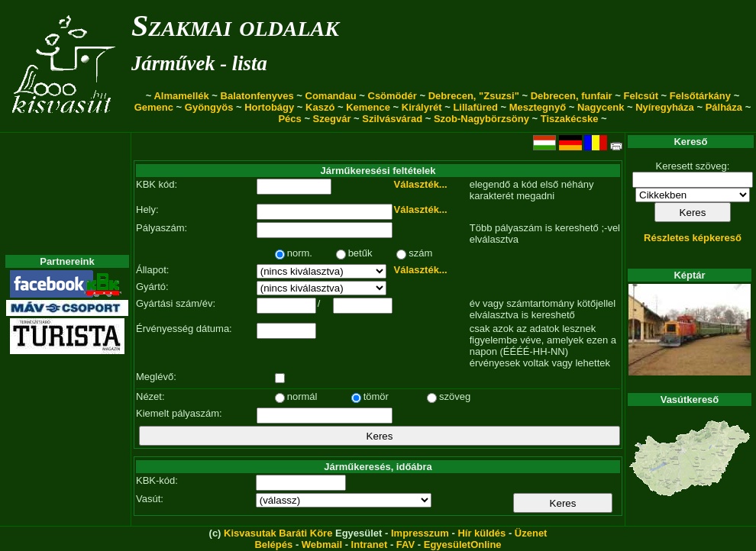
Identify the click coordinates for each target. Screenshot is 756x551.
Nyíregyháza (665, 107)
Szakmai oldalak (235, 26)
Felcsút (641, 96)
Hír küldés (481, 533)
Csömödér (393, 96)
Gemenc (154, 107)
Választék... (421, 184)
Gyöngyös (209, 107)
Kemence (368, 107)
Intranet (370, 545)
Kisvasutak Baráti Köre (278, 533)
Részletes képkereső (693, 238)
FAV (405, 545)
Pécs (289, 119)
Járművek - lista (199, 63)
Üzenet (531, 533)
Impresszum (420, 533)
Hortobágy (269, 107)
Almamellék (181, 96)
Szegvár (332, 119)
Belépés (273, 545)
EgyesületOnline (463, 545)
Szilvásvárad (392, 119)
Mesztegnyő (538, 107)
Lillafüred (475, 107)
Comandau (331, 96)
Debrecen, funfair (572, 96)
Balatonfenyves (257, 96)
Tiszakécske (570, 119)
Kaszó (320, 107)
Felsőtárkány (700, 96)
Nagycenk (601, 107)
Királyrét (422, 107)
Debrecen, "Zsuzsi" (474, 96)
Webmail (322, 545)
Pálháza (724, 107)
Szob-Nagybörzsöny (481, 119)
